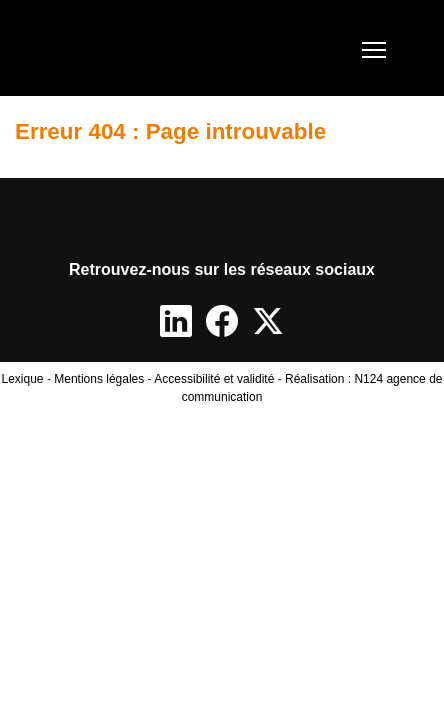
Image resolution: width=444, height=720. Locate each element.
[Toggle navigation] (374, 48)
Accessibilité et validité (214, 379)
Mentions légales (99, 379)
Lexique (23, 379)
